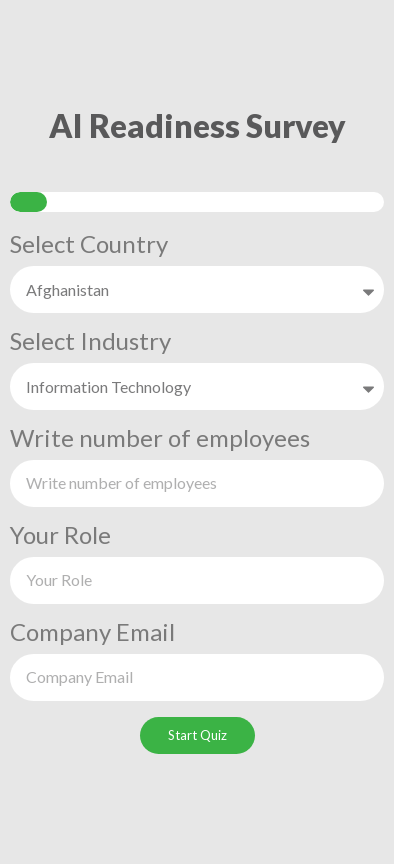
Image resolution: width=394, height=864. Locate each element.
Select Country (89, 245)
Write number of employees (160, 439)
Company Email (92, 633)
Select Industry (90, 342)
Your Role (60, 536)
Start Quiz (197, 735)
